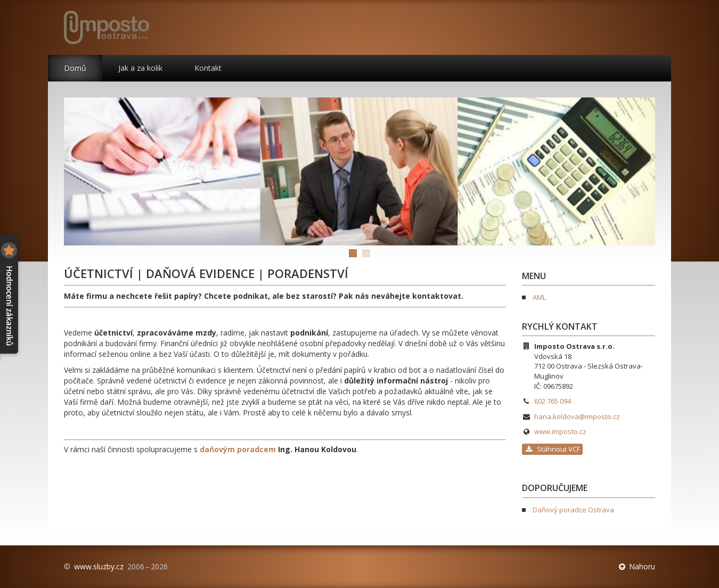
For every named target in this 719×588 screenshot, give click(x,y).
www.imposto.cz (560, 431)
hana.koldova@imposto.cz (577, 416)
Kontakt (208, 68)
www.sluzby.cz (99, 566)
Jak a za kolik (140, 68)
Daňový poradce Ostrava (573, 510)
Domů (75, 68)
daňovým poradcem (238, 449)
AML (539, 297)
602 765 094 (553, 401)
